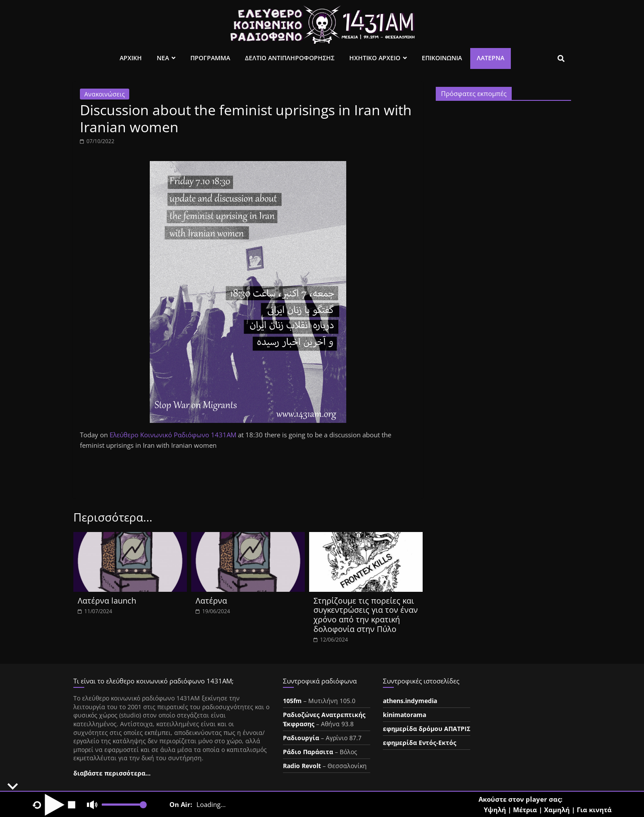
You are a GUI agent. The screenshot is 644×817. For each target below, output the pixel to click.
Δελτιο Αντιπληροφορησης (290, 58)
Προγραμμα (210, 58)
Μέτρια (525, 810)
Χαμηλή (557, 810)
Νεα (163, 58)
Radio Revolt (302, 766)
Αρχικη (131, 58)
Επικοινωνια (442, 58)
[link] (173, 435)
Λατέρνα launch (107, 601)
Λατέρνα (491, 58)
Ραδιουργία (301, 738)
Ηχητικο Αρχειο (375, 58)
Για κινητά (594, 810)
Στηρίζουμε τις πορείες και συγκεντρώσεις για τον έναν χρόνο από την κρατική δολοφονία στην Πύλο (366, 615)
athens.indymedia (410, 701)
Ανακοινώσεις (105, 94)
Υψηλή (495, 810)
